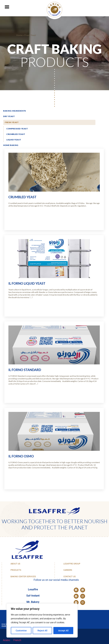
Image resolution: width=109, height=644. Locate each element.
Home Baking (11, 145)
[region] (42, 620)
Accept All (63, 631)
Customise (21, 631)
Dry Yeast (9, 116)
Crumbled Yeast (16, 134)
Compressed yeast (17, 129)
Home (19, 35)
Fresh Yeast (12, 122)
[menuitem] (7, 640)
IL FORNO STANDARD (25, 370)
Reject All (42, 631)
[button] (7, 7)
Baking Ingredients (15, 111)
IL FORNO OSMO (21, 456)
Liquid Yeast (14, 140)
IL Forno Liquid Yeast (27, 283)
